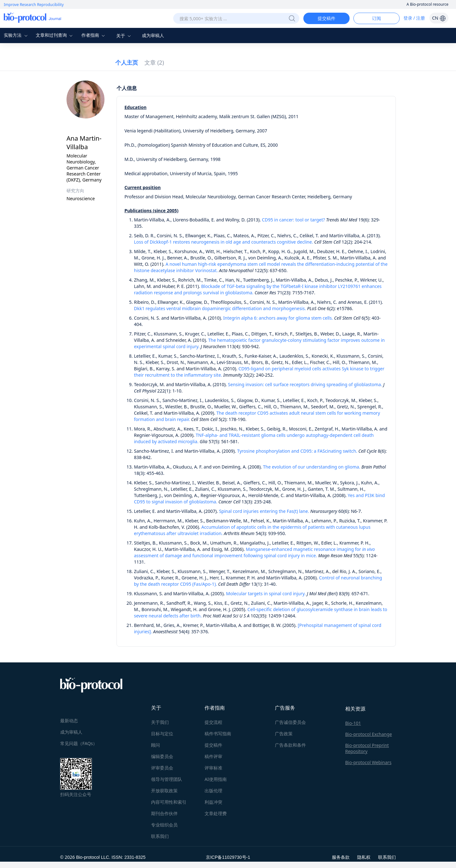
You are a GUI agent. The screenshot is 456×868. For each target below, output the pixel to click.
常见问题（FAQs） (79, 743)
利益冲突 (213, 802)
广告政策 (284, 734)
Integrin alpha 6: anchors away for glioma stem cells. (278, 318)
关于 (124, 36)
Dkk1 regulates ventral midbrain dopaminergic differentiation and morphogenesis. (220, 308)
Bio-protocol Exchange (369, 734)
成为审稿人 (153, 35)
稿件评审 (213, 756)
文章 (154, 62)
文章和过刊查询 (55, 35)
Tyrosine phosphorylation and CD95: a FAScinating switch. (297, 451)
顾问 (155, 745)
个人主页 (127, 62)
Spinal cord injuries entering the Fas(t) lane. (264, 511)
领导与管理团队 (167, 779)
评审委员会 (162, 768)
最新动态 (69, 721)
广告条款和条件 (290, 745)
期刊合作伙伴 (164, 813)
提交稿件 (326, 18)
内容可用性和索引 (169, 802)
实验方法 (16, 35)
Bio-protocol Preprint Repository (367, 748)
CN (439, 18)
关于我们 (160, 722)
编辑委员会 (162, 756)
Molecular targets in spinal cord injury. (266, 594)
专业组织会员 (164, 825)
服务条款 (341, 857)
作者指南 (94, 35)
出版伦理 (213, 791)
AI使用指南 (216, 779)
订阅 (377, 18)
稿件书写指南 (218, 734)
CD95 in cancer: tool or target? (293, 220)
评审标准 (213, 768)
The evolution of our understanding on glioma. (312, 467)
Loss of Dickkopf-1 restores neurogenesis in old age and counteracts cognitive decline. (224, 242)
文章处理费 (216, 813)
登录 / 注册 (414, 18)
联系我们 (160, 836)
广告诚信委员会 (290, 722)
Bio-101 (353, 723)
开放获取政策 (164, 791)
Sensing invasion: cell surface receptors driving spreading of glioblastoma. (305, 384)
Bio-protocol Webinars (368, 762)
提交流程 (213, 722)
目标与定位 (162, 734)
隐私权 (364, 857)
